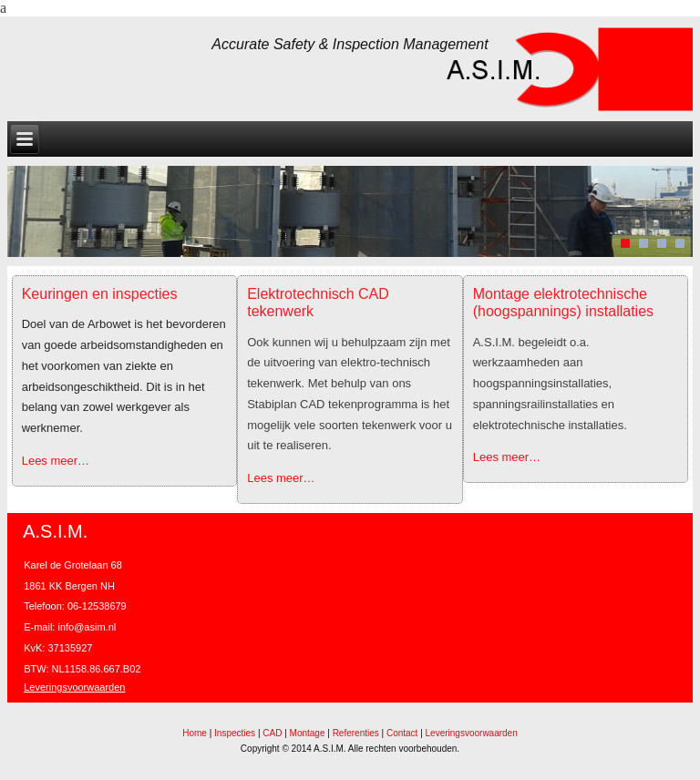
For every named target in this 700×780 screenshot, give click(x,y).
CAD (272, 733)
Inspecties (235, 733)
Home (195, 733)
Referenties (356, 733)
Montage (308, 733)
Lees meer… (56, 461)
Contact (402, 733)
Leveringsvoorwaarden (74, 687)
